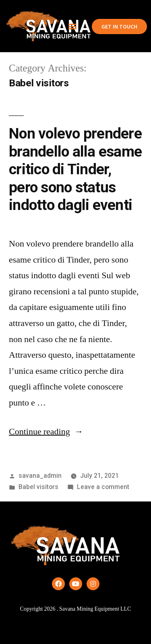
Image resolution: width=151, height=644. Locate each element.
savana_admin (40, 476)
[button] (72, 26)
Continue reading (46, 432)
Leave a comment (103, 487)
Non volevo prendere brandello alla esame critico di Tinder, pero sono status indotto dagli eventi (75, 169)
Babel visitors (38, 487)
